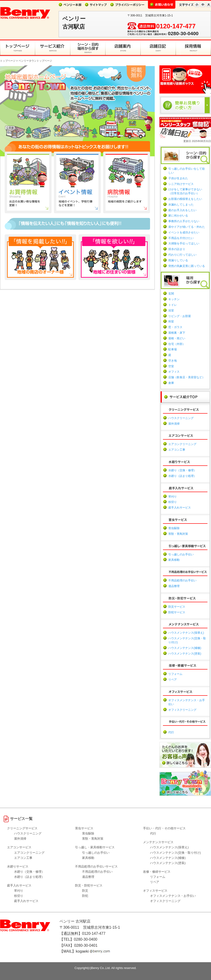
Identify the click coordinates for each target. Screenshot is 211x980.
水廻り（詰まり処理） (182, 476)
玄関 (171, 294)
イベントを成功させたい (184, 232)
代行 (171, 732)
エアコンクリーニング (182, 444)
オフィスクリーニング (182, 710)
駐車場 (173, 349)
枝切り (173, 502)
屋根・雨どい (177, 338)
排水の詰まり (177, 249)
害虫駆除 (174, 528)
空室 (171, 366)
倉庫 (171, 383)
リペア (173, 680)
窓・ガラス (175, 327)
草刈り (173, 497)
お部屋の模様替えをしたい (185, 199)
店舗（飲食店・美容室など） (187, 377)
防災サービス (177, 607)
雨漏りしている (178, 260)
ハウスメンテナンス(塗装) (185, 654)
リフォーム (175, 674)
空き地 (173, 361)
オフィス (174, 372)
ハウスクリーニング (181, 418)
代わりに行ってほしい (182, 255)
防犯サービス (177, 612)
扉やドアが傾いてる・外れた (187, 227)
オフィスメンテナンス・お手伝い (173, 896)
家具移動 (174, 560)
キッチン (174, 299)
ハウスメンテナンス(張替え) (186, 633)
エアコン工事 (177, 450)
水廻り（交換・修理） (182, 470)
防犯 (85, 896)
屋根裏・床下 (177, 333)
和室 (171, 322)
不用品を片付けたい (181, 238)
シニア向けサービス (181, 184)
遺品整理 (174, 586)
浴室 (171, 310)
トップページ (8, 61)
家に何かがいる (178, 216)
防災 (85, 891)
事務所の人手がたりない (184, 221)
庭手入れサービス (180, 508)
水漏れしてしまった (181, 205)
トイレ (173, 305)
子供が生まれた (178, 178)
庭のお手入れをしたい (182, 210)
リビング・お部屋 (180, 316)
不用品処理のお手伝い (182, 580)
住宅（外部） (177, 344)
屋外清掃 (174, 424)
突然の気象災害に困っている (187, 266)
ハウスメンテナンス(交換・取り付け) (175, 853)
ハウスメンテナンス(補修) (185, 648)
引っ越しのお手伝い (181, 554)
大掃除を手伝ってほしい (184, 243)
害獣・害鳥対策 (178, 534)
